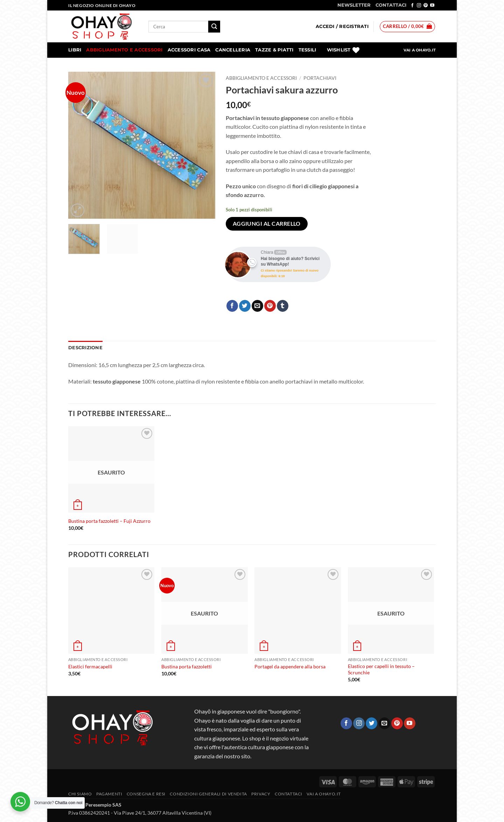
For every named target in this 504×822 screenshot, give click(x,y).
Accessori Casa (189, 50)
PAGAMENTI (109, 794)
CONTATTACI (391, 5)
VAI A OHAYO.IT (420, 50)
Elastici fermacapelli (90, 666)
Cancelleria (233, 50)
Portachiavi (320, 78)
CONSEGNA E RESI (146, 794)
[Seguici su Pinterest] (426, 6)
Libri (75, 50)
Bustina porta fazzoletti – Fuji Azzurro (109, 521)
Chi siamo (80, 794)
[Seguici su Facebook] (412, 6)
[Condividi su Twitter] (245, 306)
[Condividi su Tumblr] (283, 306)
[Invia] (214, 27)
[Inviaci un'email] (384, 723)
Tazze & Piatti (274, 50)
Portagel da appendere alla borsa (290, 666)
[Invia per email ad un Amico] (257, 306)
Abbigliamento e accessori (124, 50)
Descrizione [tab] (85, 348)
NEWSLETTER (354, 5)
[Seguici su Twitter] (372, 723)
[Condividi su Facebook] (232, 306)
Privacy (261, 794)
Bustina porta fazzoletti (187, 666)
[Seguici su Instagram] (419, 6)
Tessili (307, 50)
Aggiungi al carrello (267, 224)
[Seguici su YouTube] (432, 6)
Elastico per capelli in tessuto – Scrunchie (381, 669)
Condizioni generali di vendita (208, 794)
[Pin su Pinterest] (270, 306)
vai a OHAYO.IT (324, 794)
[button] (342, 27)
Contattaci (289, 794)
